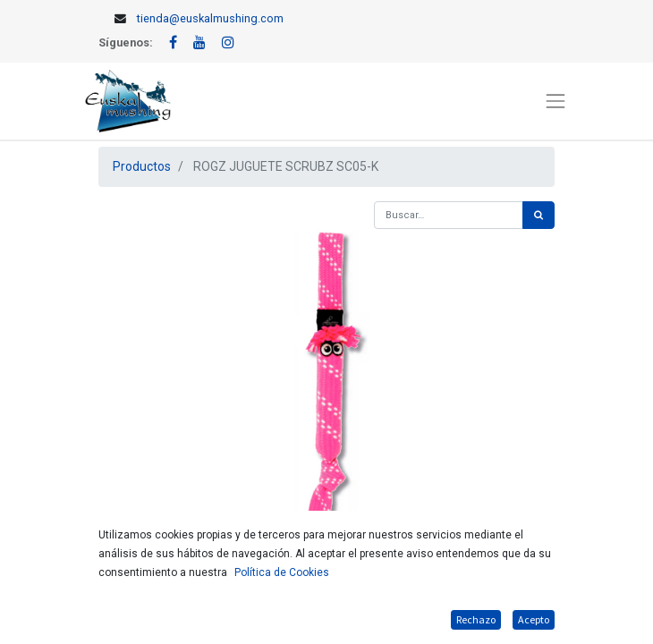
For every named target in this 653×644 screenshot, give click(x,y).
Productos (142, 166)
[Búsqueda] (539, 215)
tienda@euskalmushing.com (210, 18)
